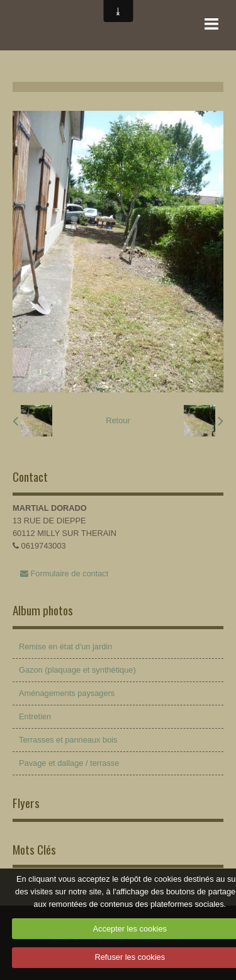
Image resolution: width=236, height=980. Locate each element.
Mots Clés (34, 849)
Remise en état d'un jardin (65, 647)
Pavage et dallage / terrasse (69, 763)
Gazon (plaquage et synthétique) (77, 670)
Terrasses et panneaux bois (68, 740)
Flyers (26, 803)
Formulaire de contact (64, 573)
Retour (118, 420)
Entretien (35, 716)
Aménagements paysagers (67, 693)
